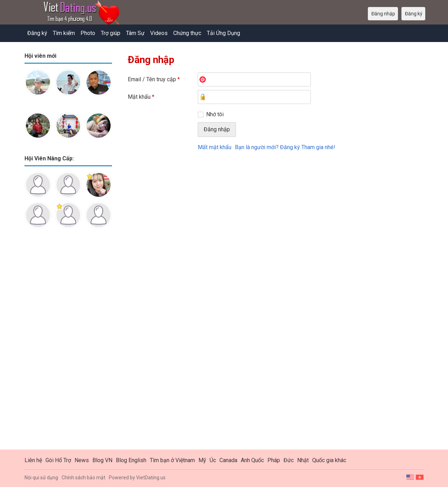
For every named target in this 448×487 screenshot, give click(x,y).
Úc (213, 460)
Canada (228, 460)
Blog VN (102, 460)
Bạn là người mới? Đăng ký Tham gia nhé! (285, 147)
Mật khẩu (141, 97)
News (82, 460)
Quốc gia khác (329, 460)
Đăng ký (37, 33)
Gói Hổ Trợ (58, 460)
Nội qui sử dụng (41, 478)
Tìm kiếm (64, 33)
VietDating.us (151, 478)
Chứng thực (187, 33)
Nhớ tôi (215, 114)
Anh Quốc (252, 460)
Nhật (303, 460)
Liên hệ (33, 460)
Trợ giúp (111, 33)
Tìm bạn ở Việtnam (172, 460)
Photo (88, 33)
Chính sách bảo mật (83, 478)
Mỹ (202, 460)
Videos (159, 33)
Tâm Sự (135, 33)
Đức (289, 460)
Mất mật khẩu (215, 147)
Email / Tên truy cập (154, 79)
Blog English (131, 460)
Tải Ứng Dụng (223, 33)
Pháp (274, 460)
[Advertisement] (68, 345)
